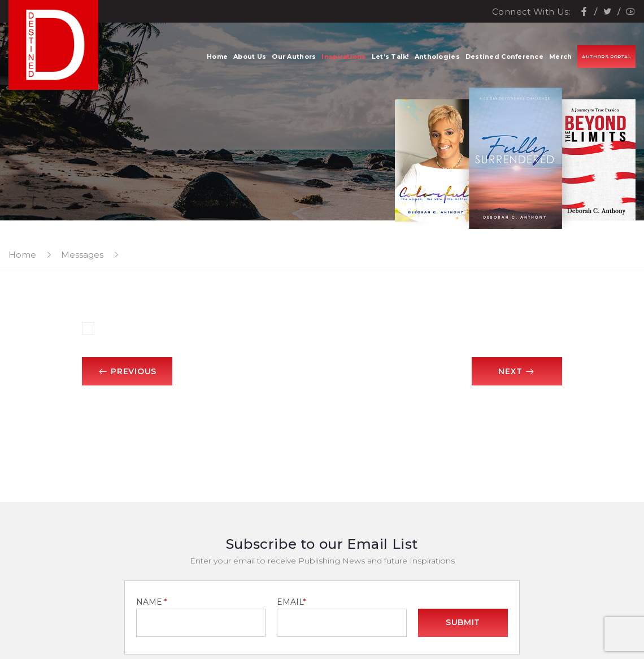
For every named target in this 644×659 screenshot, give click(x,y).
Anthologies (437, 57)
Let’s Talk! (390, 57)
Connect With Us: (531, 12)
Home (217, 57)
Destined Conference (504, 57)
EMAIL (291, 602)
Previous (127, 371)
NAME (152, 602)
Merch (560, 57)
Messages (82, 255)
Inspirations (343, 57)
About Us (250, 57)
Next (517, 371)
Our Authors (294, 57)
